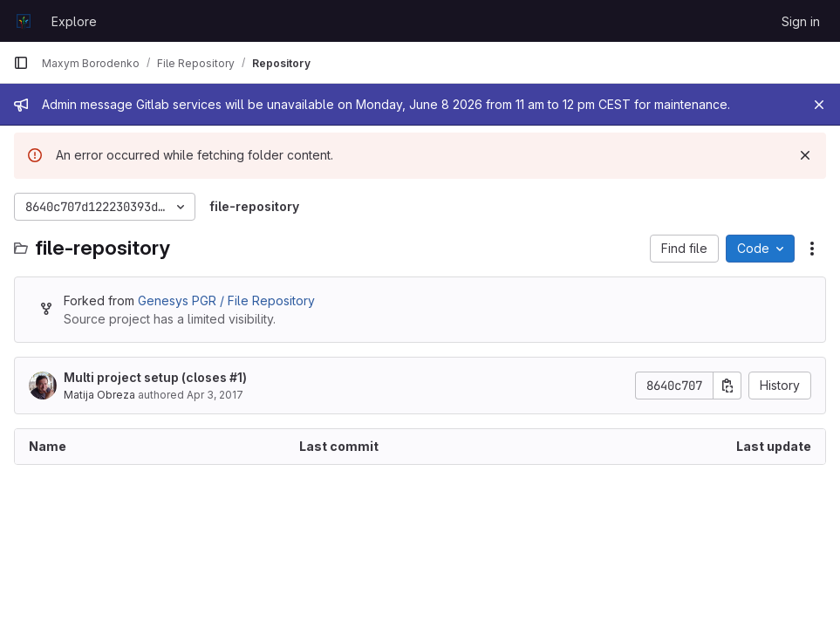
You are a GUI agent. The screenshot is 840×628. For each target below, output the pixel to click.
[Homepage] (24, 21)
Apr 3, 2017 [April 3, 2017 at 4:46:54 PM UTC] (215, 395)
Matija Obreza (99, 395)
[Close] (819, 105)
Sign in (801, 21)
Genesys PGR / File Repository (226, 300)
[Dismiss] (805, 155)
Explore (74, 21)
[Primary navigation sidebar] (21, 63)
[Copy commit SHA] (727, 386)
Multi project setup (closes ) (155, 377)
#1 (236, 377)
